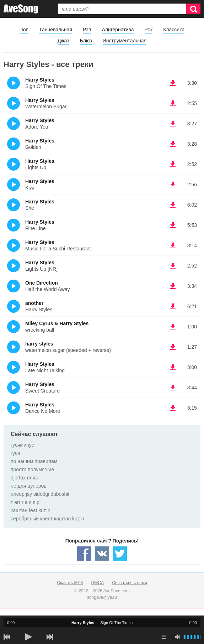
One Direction (42, 283)
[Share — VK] (102, 554)
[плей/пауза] (28, 637)
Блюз (86, 41)
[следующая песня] (50, 637)
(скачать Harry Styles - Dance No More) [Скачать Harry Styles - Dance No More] (173, 408)
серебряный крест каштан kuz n (47, 519)
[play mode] (163, 637)
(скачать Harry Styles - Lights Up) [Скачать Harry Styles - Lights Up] (173, 164)
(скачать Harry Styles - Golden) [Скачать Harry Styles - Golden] (173, 144)
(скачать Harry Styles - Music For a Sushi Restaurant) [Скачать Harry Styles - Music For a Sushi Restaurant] (173, 245)
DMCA (98, 583)
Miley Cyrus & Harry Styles (57, 323)
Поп (24, 30)
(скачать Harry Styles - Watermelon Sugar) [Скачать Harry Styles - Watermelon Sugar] (173, 103)
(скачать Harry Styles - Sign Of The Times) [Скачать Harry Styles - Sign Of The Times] (173, 83)
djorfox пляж (25, 478)
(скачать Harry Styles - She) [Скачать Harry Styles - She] (173, 205)
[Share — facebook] (84, 554)
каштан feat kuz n (31, 510)
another (34, 303)
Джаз (63, 41)
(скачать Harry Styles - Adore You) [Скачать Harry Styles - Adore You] (173, 124)
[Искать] (193, 9)
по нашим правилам (34, 461)
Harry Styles (40, 80)
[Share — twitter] (120, 554)
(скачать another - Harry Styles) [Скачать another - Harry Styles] (173, 306)
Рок (149, 30)
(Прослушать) (14, 83)
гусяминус (22, 445)
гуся (15, 453)
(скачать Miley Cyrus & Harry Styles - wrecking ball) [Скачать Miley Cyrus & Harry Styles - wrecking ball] (173, 327)
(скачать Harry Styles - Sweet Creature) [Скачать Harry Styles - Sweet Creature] (173, 388)
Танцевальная (56, 30)
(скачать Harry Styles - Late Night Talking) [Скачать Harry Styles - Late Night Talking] (173, 367)
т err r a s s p (25, 502)
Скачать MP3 (70, 583)
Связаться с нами (129, 583)
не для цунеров (29, 486)
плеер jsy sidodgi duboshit (40, 494)
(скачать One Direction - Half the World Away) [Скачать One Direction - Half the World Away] (173, 286)
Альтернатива (118, 30)
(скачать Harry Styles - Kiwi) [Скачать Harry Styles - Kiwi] (173, 185)
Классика (174, 30)
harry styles (39, 344)
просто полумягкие (32, 469)
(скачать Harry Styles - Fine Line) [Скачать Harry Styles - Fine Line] (173, 225)
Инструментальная (125, 41)
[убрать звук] (177, 637)
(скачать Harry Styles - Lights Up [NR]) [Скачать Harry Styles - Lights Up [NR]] (173, 266)
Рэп (87, 30)
